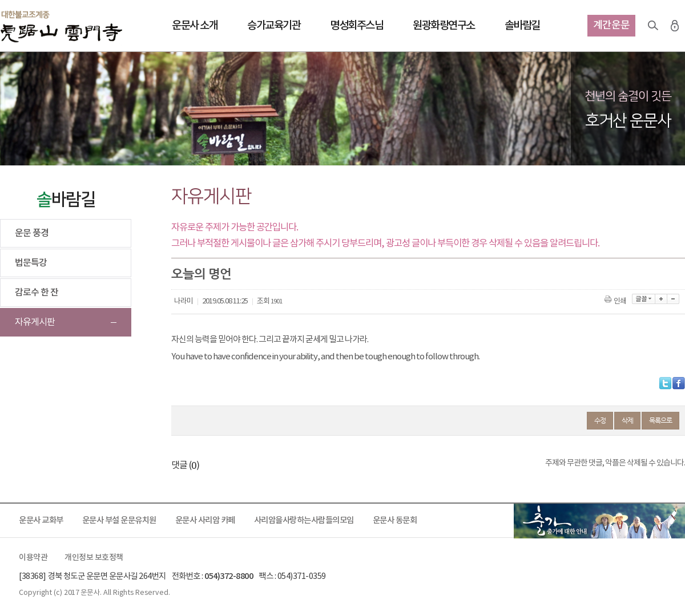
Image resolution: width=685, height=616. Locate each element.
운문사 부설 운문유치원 (119, 520)
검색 (653, 26)
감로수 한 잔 (37, 293)
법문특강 (31, 263)
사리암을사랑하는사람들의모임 (304, 520)
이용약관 (33, 558)
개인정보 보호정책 (94, 558)
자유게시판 (35, 322)
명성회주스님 (356, 26)
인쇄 (616, 301)
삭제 (627, 420)
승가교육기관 (274, 26)
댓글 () (185, 465)
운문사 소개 (195, 26)
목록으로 (660, 420)
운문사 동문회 (395, 520)
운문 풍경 (32, 233)
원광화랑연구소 (444, 26)
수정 (600, 420)
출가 (599, 521)
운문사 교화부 (41, 520)
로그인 (675, 26)
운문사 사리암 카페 (205, 520)
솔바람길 (522, 26)
